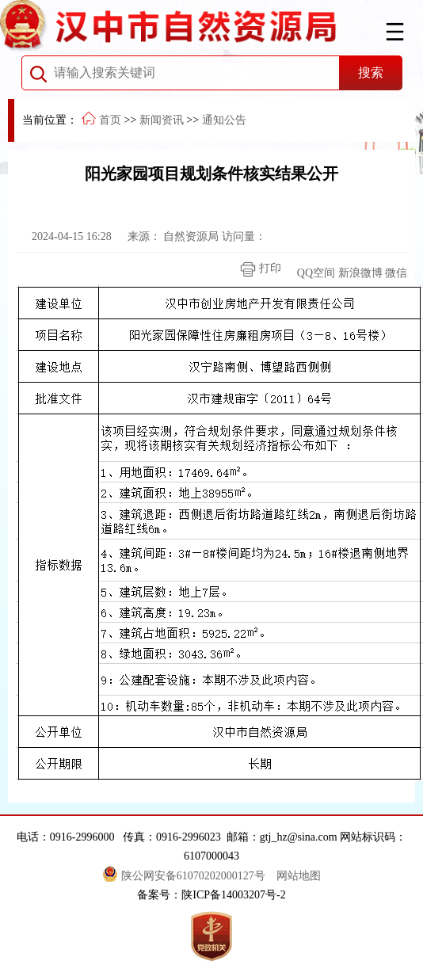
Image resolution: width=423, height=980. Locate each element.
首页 (110, 120)
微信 (396, 273)
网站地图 (299, 876)
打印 (257, 269)
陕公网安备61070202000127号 (185, 876)
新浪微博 (360, 273)
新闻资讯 (162, 120)
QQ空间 (316, 273)
